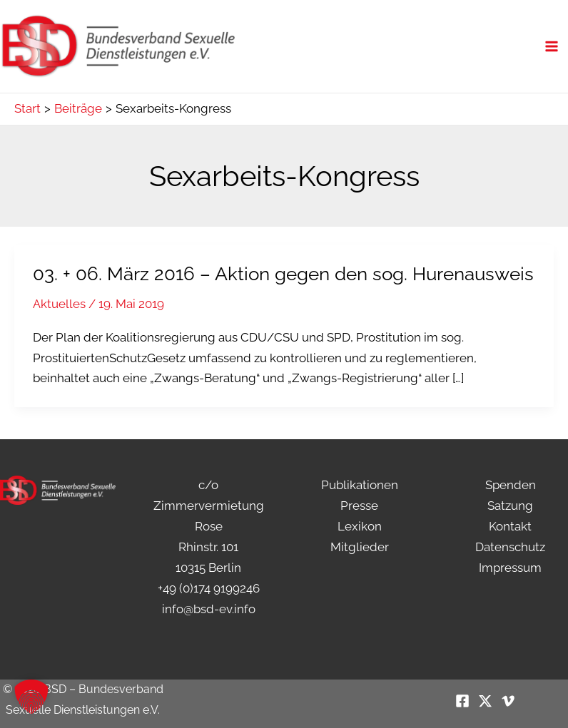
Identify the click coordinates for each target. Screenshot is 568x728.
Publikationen (360, 485)
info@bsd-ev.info (209, 609)
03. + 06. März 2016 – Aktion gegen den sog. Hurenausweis (283, 288)
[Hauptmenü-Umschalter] (552, 53)
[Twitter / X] (485, 701)
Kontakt (510, 526)
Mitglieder (360, 547)
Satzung (510, 506)
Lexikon (360, 526)
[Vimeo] (508, 701)
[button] (31, 697)
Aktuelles (59, 318)
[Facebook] (462, 701)
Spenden (511, 485)
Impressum (510, 568)
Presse (359, 506)
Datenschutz (510, 547)
